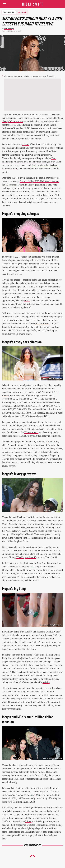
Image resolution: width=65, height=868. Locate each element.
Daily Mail (35, 795)
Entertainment (9, 12)
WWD (27, 301)
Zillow (28, 821)
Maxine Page (9, 28)
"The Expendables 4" (26, 557)
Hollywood (22, 12)
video (52, 688)
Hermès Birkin (42, 324)
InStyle (49, 442)
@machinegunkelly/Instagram (51, 625)
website (46, 682)
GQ (33, 567)
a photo (26, 144)
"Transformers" (31, 432)
